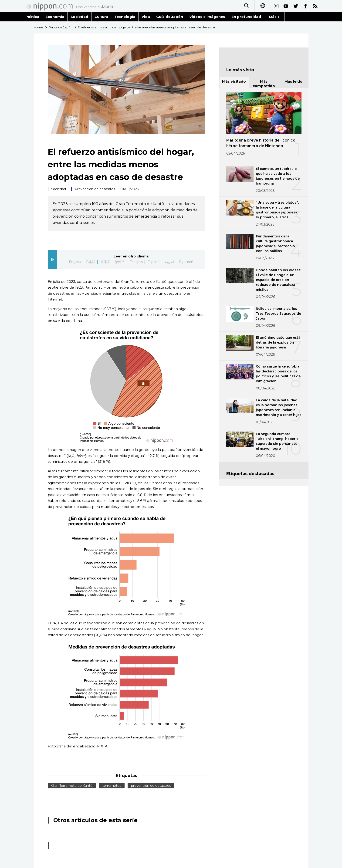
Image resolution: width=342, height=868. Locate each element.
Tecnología (125, 17)
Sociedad (79, 17)
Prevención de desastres (95, 189)
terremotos (112, 786)
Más (274, 17)
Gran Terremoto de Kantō (72, 786)
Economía (55, 17)
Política (32, 17)
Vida (146, 17)
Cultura (101, 17)
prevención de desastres (151, 786)
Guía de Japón (170, 17)
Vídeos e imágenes (207, 17)
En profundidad (246, 17)
